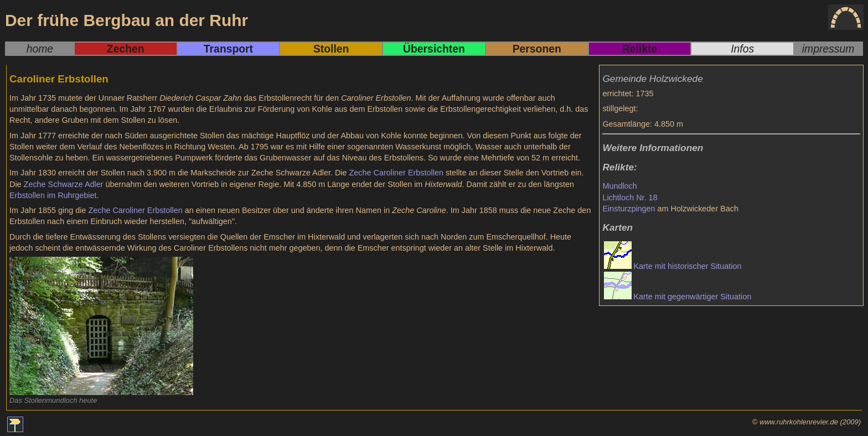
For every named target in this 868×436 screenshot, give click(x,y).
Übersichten (434, 49)
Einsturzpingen (629, 209)
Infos (742, 49)
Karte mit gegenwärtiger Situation (692, 297)
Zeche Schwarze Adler (64, 184)
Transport (228, 49)
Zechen (126, 49)
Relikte (640, 49)
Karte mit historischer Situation (687, 266)
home (40, 49)
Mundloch (619, 186)
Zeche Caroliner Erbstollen (396, 173)
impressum (828, 49)
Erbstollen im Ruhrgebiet (53, 195)
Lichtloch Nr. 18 (630, 198)
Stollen (331, 49)
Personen (537, 49)
